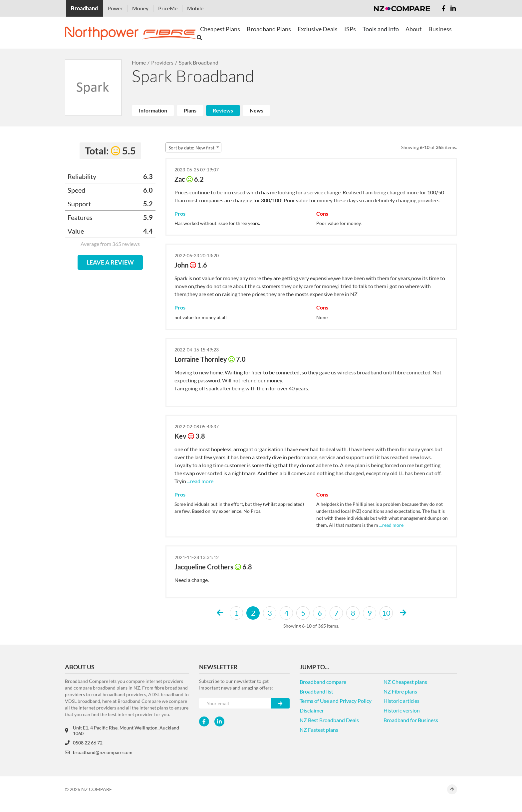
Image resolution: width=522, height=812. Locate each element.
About (414, 29)
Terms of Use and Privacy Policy (336, 701)
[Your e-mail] (235, 703)
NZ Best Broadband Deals (329, 720)
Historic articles (401, 701)
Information (153, 110)
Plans (190, 110)
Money (140, 8)
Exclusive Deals (318, 29)
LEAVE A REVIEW (110, 262)
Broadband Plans (269, 29)
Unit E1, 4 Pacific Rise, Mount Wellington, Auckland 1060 (122, 730)
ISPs (350, 29)
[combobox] (193, 147)
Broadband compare (323, 682)
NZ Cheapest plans (405, 682)
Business (440, 29)
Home (139, 62)
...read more (200, 481)
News (257, 110)
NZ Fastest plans (319, 730)
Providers (162, 62)
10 (386, 613)
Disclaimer (312, 710)
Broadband (84, 8)
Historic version (402, 710)
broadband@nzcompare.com (99, 752)
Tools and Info (381, 29)
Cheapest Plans (220, 29)
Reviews (223, 110)
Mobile (195, 8)
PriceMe (168, 8)
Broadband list (316, 691)
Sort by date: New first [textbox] (191, 148)
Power (115, 8)
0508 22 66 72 (84, 743)
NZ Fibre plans (400, 691)
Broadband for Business (411, 720)
